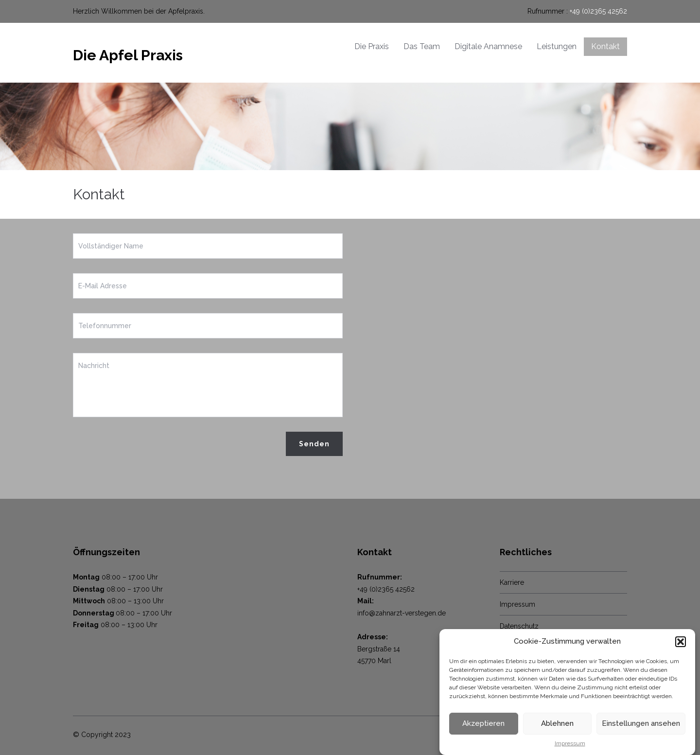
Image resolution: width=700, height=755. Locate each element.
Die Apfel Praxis (128, 55)
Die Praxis (372, 46)
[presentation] (147, 451)
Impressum (570, 743)
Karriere (512, 582)
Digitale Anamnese (488, 46)
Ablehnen (557, 723)
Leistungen (557, 46)
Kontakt (605, 46)
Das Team (422, 46)
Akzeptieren (483, 723)
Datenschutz (519, 626)
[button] (681, 642)
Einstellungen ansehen (641, 723)
